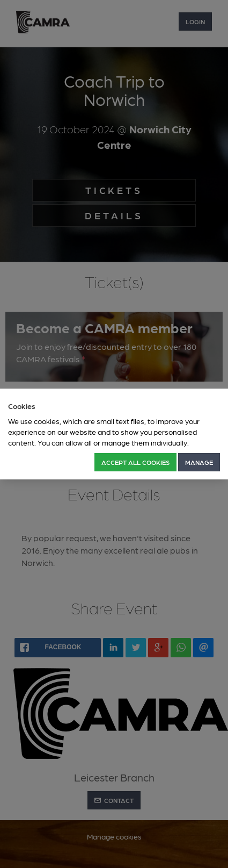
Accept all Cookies (135, 462)
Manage (199, 462)
